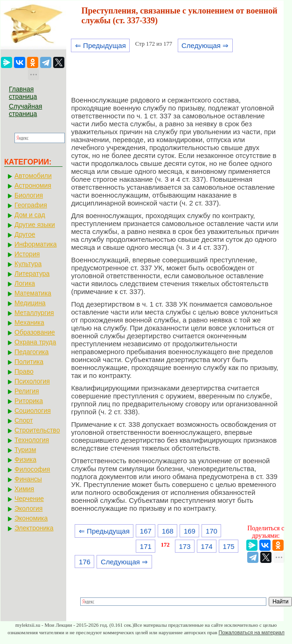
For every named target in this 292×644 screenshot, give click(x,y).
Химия (24, 489)
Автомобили (33, 176)
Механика (29, 322)
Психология (32, 381)
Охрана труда (35, 342)
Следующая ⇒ (205, 45)
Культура (28, 264)
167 (146, 531)
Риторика (29, 401)
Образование (35, 332)
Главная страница (23, 93)
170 (212, 531)
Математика (33, 293)
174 (207, 546)
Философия (32, 469)
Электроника (34, 528)
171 (146, 546)
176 (85, 562)
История (27, 254)
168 (168, 531)
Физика (25, 459)
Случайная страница (25, 110)
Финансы (28, 479)
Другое (25, 234)
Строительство (37, 430)
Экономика (31, 518)
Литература (32, 274)
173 (185, 546)
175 (229, 546)
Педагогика (31, 352)
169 (190, 531)
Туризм (25, 450)
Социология (33, 411)
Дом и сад (30, 215)
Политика (29, 362)
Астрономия (33, 185)
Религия (27, 391)
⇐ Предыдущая (101, 45)
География (31, 205)
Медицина (30, 303)
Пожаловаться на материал (251, 632)
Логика (25, 283)
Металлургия (34, 313)
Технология (32, 440)
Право (24, 371)
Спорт (24, 420)
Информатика (35, 244)
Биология (29, 195)
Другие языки (35, 225)
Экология (28, 508)
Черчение (29, 499)
